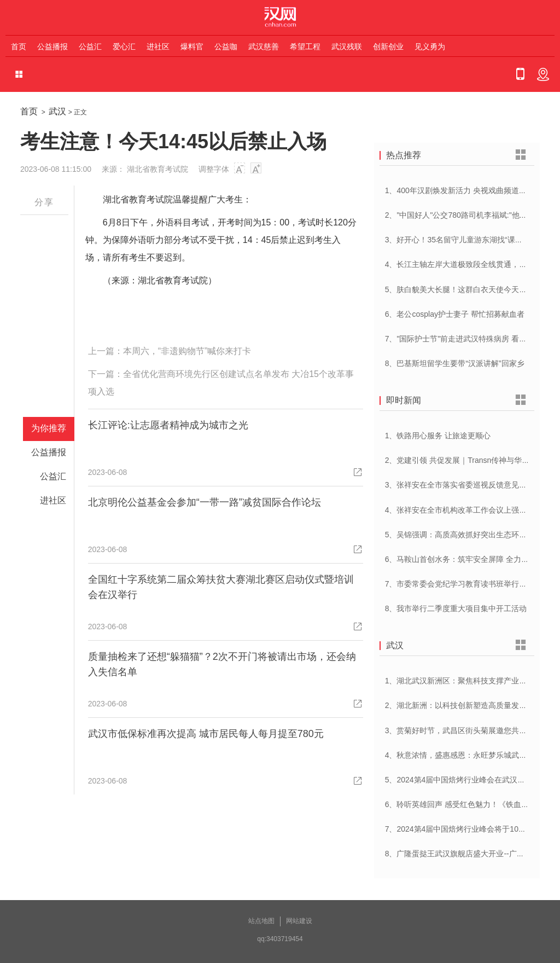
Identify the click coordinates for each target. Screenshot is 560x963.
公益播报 (52, 47)
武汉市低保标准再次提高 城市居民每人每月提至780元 (206, 734)
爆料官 (192, 47)
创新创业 (388, 47)
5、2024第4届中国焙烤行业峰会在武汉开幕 (459, 780)
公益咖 (226, 47)
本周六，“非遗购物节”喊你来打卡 (187, 351)
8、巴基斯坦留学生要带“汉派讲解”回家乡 (455, 363)
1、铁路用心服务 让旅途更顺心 (438, 436)
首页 (19, 47)
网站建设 (299, 921)
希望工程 (305, 47)
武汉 (57, 111)
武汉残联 (347, 47)
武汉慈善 (264, 47)
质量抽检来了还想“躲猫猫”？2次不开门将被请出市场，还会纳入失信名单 (222, 664)
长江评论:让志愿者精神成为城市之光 (168, 425)
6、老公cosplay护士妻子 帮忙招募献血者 (455, 314)
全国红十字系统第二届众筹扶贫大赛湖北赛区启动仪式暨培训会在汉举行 (221, 587)
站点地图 (261, 921)
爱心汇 (124, 47)
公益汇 (90, 47)
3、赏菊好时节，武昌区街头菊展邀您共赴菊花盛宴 (471, 730)
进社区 (158, 47)
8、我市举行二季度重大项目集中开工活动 (456, 608)
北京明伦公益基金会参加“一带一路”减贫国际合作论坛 (205, 502)
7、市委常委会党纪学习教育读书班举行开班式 (464, 584)
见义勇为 (430, 47)
